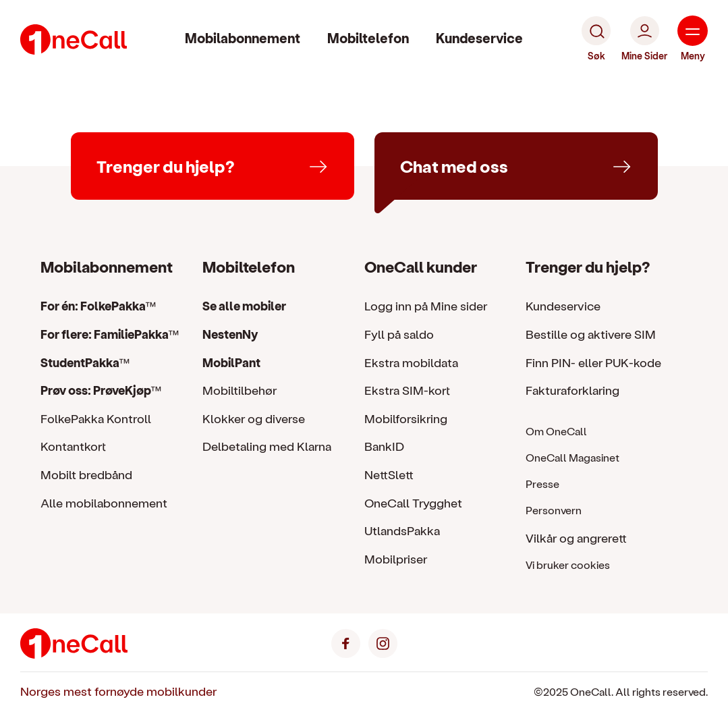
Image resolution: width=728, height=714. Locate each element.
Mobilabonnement (243, 38)
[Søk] (596, 39)
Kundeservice (479, 38)
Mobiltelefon (368, 38)
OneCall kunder (421, 266)
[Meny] (693, 39)
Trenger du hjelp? (588, 266)
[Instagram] (383, 641)
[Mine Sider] (644, 39)
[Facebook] (346, 641)
